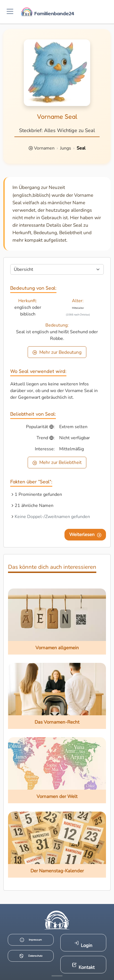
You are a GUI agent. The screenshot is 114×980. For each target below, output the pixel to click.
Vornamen (44, 148)
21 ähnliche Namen (34, 506)
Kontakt (83, 967)
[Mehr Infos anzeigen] (57, 976)
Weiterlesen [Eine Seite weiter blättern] (85, 535)
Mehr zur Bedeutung (57, 352)
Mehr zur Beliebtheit (57, 462)
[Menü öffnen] (10, 12)
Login (83, 945)
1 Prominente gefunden (38, 494)
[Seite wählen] (57, 269)
